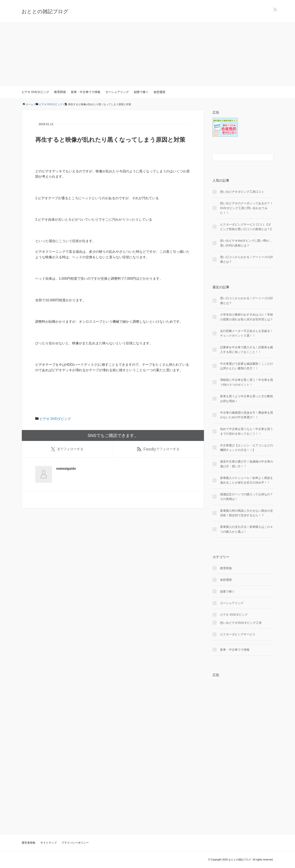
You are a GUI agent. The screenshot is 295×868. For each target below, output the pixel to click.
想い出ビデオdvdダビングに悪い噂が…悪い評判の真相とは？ (246, 243)
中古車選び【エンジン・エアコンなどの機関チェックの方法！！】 (247, 448)
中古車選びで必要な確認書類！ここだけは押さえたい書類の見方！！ (247, 366)
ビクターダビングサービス (238, 634)
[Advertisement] (147, 54)
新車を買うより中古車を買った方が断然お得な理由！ (247, 399)
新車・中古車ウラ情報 (86, 92)
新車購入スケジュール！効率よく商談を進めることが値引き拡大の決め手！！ (247, 480)
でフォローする (67, 449)
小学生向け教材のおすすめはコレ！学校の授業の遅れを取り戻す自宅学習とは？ (247, 317)
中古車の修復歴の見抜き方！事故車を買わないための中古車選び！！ (247, 415)
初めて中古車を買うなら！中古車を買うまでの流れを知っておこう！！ (247, 431)
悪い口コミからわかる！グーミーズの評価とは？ (247, 259)
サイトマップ (48, 843)
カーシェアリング (117, 92)
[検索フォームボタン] (270, 157)
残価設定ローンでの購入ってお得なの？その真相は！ (247, 497)
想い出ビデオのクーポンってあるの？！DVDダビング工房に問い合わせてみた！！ (247, 208)
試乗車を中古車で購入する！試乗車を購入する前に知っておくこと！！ (247, 350)
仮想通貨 (159, 92)
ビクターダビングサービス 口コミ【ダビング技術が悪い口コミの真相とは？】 (247, 227)
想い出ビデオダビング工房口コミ (242, 192)
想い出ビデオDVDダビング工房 (241, 623)
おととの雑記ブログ (45, 11)
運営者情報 (28, 843)
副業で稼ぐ (141, 92)
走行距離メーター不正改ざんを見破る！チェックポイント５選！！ (247, 333)
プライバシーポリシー (75, 843)
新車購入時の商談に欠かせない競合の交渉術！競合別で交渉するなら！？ (247, 513)
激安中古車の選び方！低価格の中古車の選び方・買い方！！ (247, 464)
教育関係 (60, 92)
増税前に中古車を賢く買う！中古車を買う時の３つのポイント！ (247, 382)
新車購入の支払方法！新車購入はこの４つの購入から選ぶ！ (247, 529)
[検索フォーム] (239, 157)
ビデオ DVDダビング (35, 92)
